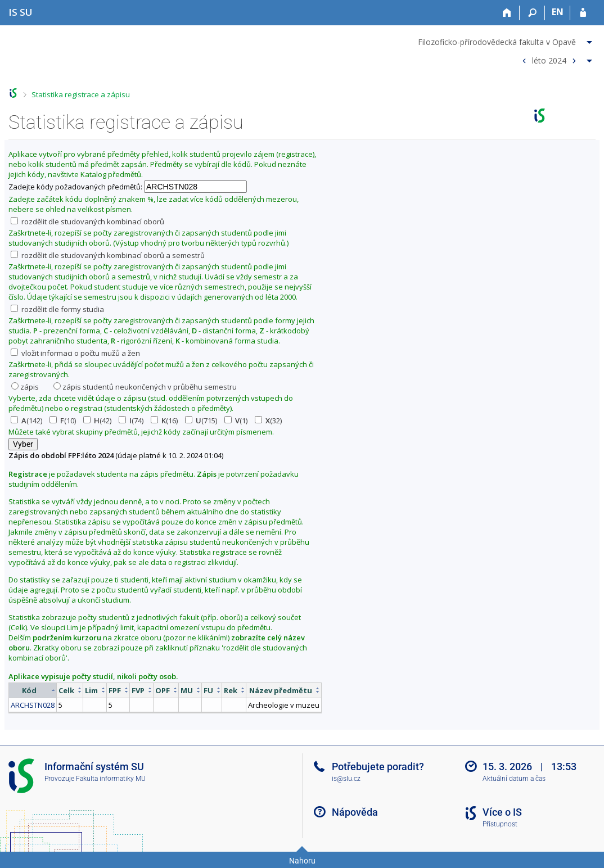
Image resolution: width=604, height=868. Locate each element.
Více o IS (502, 812)
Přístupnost (500, 824)
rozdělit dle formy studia (57, 309)
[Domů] (507, 13)
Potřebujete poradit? (378, 767)
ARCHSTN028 (33, 705)
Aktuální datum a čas (514, 779)
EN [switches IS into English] (558, 12)
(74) (131, 421)
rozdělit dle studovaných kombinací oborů (87, 221)
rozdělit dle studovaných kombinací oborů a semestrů (108, 255)
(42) (97, 421)
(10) (63, 421)
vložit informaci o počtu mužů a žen (75, 353)
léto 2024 (549, 60)
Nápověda (355, 812)
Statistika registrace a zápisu (81, 94)
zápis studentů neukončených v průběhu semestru (145, 387)
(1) (236, 421)
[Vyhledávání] (532, 13)
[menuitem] (506, 40)
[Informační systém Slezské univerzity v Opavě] (21, 12)
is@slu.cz (346, 779)
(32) (268, 421)
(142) (26, 421)
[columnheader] (33, 690)
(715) (201, 421)
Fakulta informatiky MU (111, 779)
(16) (164, 421)
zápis (25, 387)
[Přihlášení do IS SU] (583, 13)
